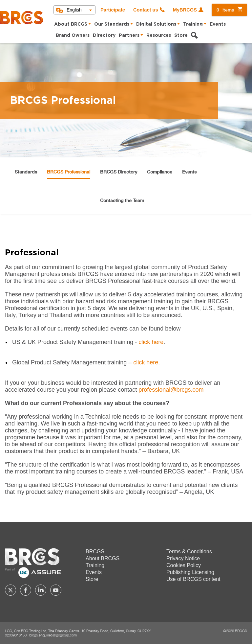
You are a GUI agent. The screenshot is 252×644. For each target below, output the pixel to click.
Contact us (146, 10)
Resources (159, 35)
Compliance (160, 172)
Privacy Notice (183, 558)
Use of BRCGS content (193, 579)
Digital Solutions (156, 24)
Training (193, 24)
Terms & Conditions (189, 552)
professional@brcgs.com (171, 390)
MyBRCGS (185, 10)
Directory (104, 35)
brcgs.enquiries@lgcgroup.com (53, 635)
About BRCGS (71, 24)
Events (218, 24)
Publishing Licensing (190, 572)
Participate (113, 10)
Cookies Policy (184, 565)
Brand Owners (73, 35)
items (225, 10)
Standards (26, 172)
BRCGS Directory (119, 172)
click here (151, 342)
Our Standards (112, 24)
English (74, 10)
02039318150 (16, 635)
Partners (129, 35)
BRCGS (95, 552)
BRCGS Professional (69, 172)
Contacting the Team (122, 200)
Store (181, 35)
